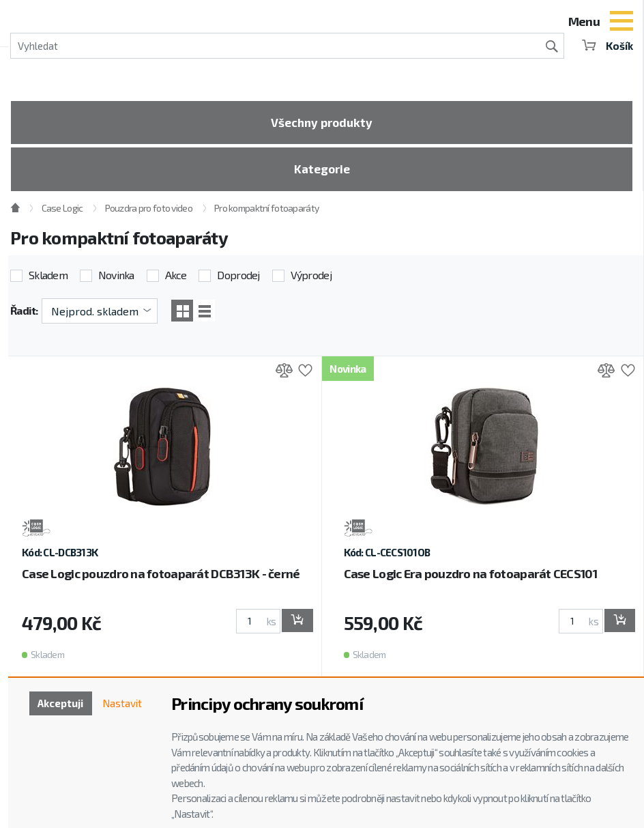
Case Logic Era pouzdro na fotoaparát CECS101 (470, 580)
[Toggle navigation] (621, 23)
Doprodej (238, 280)
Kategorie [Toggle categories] (322, 173)
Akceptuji (56, 704)
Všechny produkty (322, 124)
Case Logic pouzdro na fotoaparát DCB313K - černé (161, 580)
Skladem (48, 280)
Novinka (116, 280)
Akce (176, 280)
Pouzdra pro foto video (149, 213)
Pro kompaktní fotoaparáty (266, 213)
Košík (606, 45)
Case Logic (62, 213)
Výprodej (311, 280)
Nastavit (121, 704)
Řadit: (24, 316)
